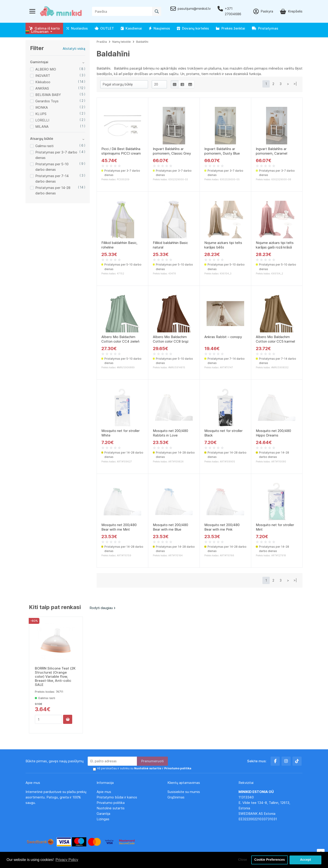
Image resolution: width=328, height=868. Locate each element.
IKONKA (42, 107)
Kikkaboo (43, 82)
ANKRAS (42, 88)
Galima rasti (44, 146)
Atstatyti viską (74, 49)
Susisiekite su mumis (184, 792)
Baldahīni (142, 42)
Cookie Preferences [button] (269, 860)
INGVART (43, 76)
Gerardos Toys (47, 101)
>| (295, 84)
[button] (39, 32)
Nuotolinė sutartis (111, 808)
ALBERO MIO (46, 69)
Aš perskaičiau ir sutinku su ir (144, 768)
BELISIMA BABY (48, 95)
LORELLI (42, 120)
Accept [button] (305, 860)
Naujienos (159, 28)
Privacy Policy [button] (67, 860)
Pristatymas (265, 28)
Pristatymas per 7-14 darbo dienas (52, 179)
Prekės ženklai (230, 28)
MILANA (42, 127)
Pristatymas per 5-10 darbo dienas (52, 167)
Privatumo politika (111, 803)
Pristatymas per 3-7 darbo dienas (56, 155)
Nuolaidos (77, 28)
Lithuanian (37, 31)
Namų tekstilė (122, 42)
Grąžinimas (176, 797)
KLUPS (41, 114)
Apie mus (104, 792)
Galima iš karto (44, 28)
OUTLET (104, 28)
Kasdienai (131, 28)
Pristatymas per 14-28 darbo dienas (53, 190)
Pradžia (102, 42)
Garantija (103, 814)
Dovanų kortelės (193, 28)
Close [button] (242, 860)
